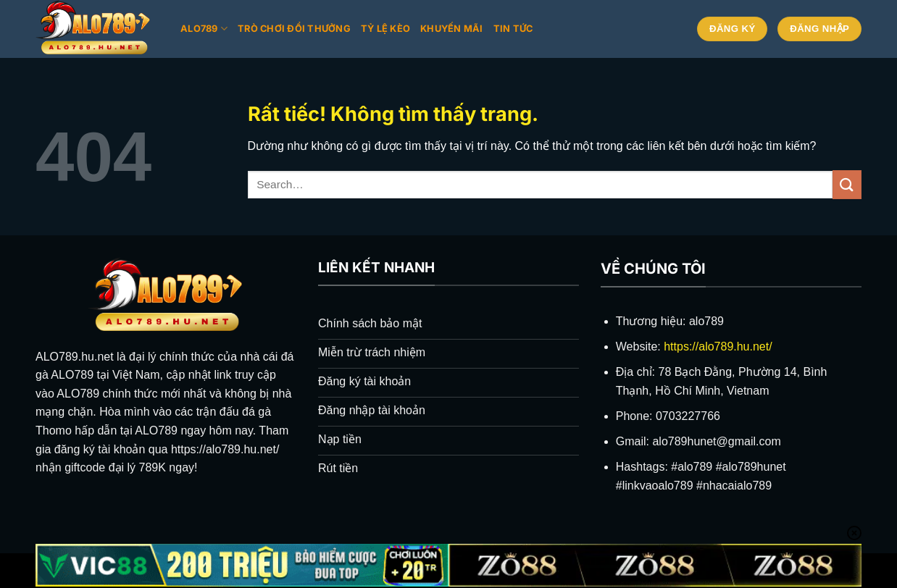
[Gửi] (847, 184)
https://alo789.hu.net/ (718, 346)
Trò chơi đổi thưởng (294, 29)
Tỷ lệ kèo (385, 29)
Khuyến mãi (452, 29)
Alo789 (204, 29)
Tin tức (513, 29)
